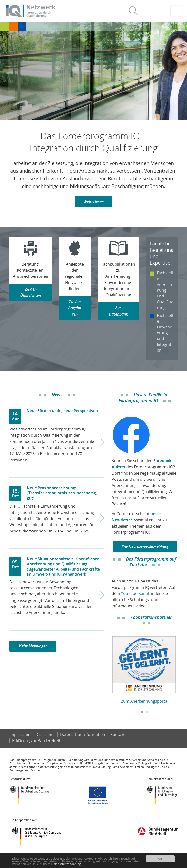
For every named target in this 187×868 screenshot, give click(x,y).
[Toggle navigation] (176, 11)
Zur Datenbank (118, 311)
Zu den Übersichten (31, 292)
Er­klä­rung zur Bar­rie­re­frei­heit (39, 741)
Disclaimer (45, 735)
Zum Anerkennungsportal (145, 701)
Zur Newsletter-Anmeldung (145, 547)
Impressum (20, 735)
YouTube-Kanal (135, 593)
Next (181, 668)
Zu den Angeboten (75, 308)
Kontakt (117, 735)
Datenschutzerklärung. (66, 864)
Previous (108, 668)
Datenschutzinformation (83, 735)
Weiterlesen (94, 202)
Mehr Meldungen (33, 646)
